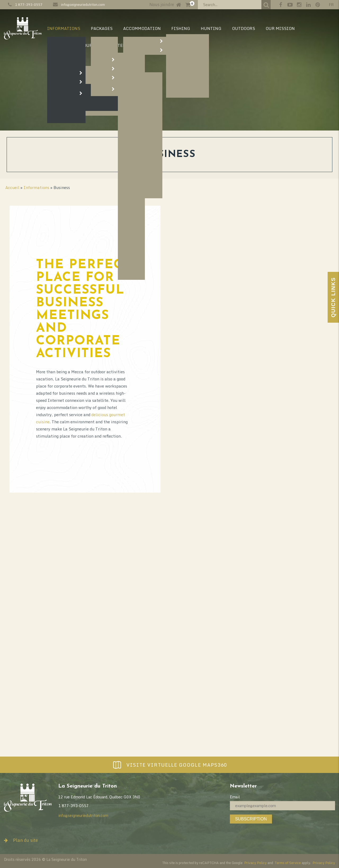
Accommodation (142, 28)
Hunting (211, 28)
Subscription (251, 819)
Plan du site (21, 840)
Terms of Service (288, 863)
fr (331, 5)
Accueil (12, 187)
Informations (64, 28)
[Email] (282, 806)
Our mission (280, 28)
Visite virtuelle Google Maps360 (169, 765)
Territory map (134, 45)
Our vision (60, 45)
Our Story (95, 45)
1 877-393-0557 (29, 5)
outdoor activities (95, 633)
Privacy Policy (255, 863)
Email (235, 797)
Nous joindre (162, 5)
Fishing (181, 28)
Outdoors (244, 28)
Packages (102, 28)
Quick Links (333, 297)
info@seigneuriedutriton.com (83, 5)
